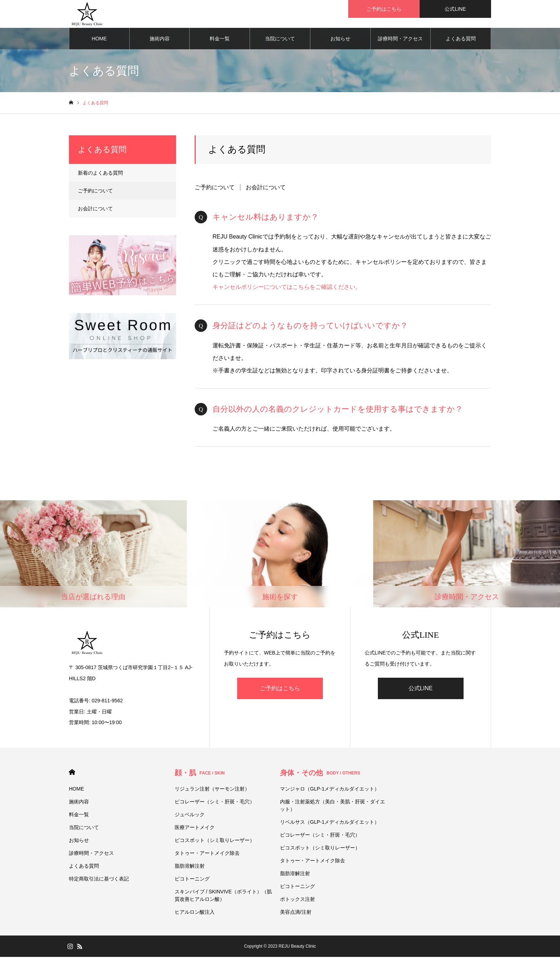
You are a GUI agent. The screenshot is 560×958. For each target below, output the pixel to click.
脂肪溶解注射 (190, 867)
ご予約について (215, 188)
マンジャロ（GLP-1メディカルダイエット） (330, 790)
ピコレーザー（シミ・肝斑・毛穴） (215, 803)
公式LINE (421, 689)
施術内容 (160, 39)
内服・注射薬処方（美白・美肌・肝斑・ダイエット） (332, 806)
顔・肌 (200, 774)
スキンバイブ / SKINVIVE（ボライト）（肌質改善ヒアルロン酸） (223, 896)
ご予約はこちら (280, 689)
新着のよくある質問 (100, 174)
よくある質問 (461, 39)
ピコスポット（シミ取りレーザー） (215, 841)
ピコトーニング (192, 880)
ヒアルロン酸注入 (195, 913)
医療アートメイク (195, 828)
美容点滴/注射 (296, 913)
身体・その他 (320, 774)
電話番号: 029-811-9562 (96, 701)
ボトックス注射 (297, 900)
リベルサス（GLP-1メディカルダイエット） (330, 823)
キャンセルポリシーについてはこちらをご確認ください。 (287, 288)
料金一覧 (220, 39)
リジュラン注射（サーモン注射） (212, 790)
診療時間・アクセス (400, 39)
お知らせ (340, 39)
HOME (99, 39)
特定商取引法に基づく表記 (99, 880)
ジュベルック (190, 816)
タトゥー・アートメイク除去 (207, 854)
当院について (280, 39)
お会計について (266, 188)
